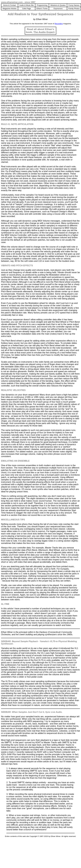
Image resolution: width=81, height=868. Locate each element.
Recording (59, 24)
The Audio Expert (44, 32)
